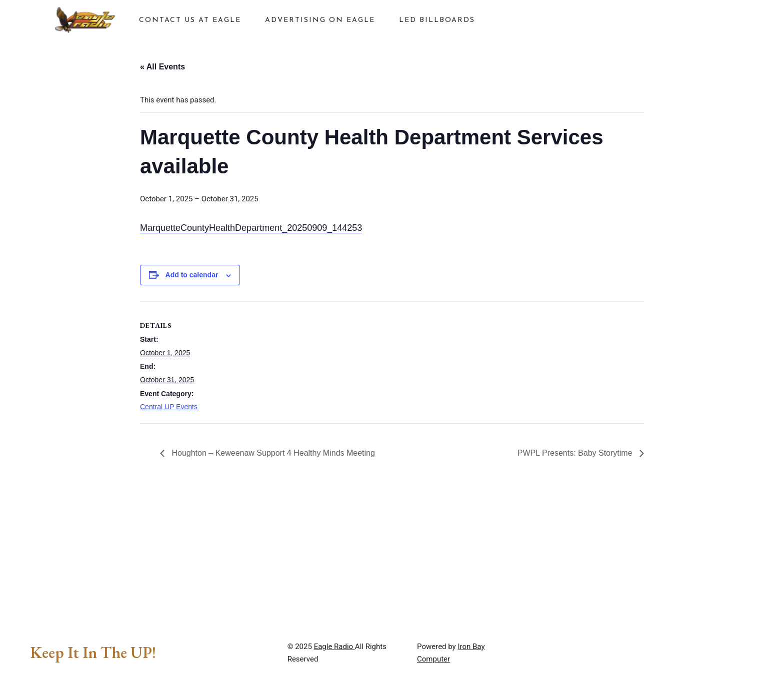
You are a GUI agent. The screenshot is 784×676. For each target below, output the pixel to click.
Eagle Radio (334, 647)
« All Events (162, 67)
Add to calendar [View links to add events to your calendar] (192, 275)
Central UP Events (169, 407)
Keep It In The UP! (93, 653)
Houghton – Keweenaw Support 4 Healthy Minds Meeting (272, 453)
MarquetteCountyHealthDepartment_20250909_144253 (251, 228)
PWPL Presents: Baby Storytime (576, 453)
